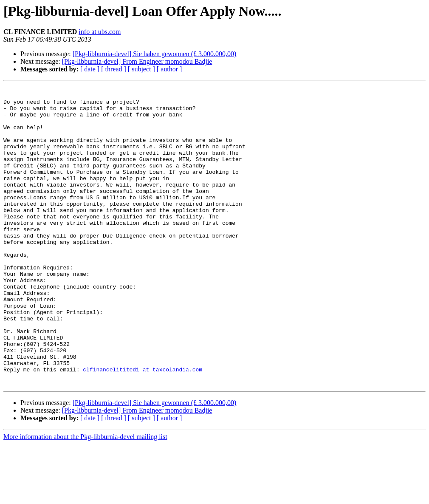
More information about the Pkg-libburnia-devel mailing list (85, 497)
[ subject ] (141, 69)
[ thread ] (114, 69)
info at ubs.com (100, 32)
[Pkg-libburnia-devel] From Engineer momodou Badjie (137, 61)
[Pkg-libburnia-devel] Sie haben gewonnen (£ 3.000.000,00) (155, 54)
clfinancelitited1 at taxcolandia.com (143, 427)
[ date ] (90, 69)
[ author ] (169, 69)
